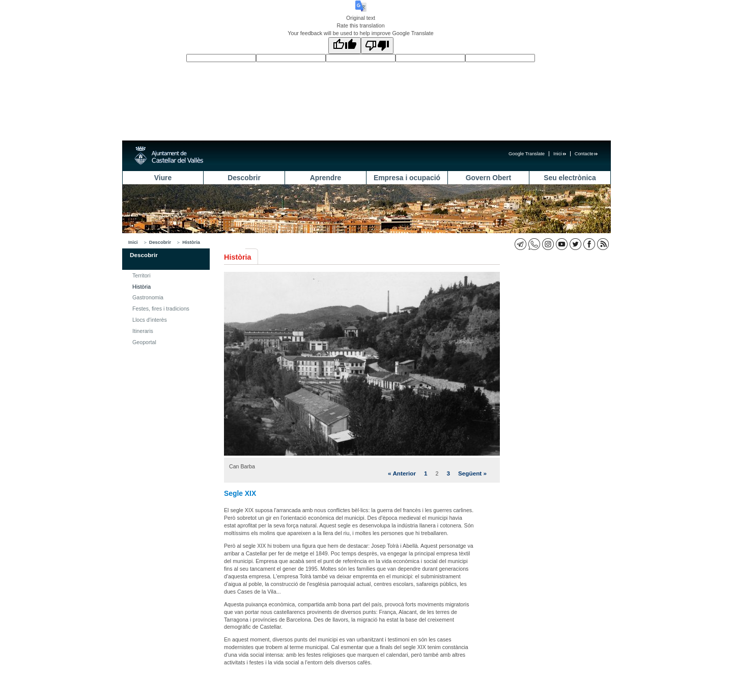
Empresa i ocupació (407, 178)
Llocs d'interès (150, 320)
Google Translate (527, 154)
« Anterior (402, 473)
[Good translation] (345, 46)
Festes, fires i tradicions (161, 309)
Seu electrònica (570, 178)
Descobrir (244, 178)
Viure (163, 178)
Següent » (472, 473)
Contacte (586, 154)
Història (191, 242)
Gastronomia (148, 297)
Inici (560, 154)
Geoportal (144, 342)
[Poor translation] (377, 46)
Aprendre (326, 178)
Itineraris (143, 331)
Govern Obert (488, 178)
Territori (142, 275)
